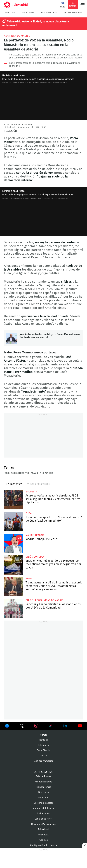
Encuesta (31, 492)
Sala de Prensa (44, 776)
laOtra (44, 756)
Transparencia (44, 787)
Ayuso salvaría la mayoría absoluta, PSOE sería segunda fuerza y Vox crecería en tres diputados (14, 500)
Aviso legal (44, 835)
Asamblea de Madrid (17, 36)
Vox (27, 473)
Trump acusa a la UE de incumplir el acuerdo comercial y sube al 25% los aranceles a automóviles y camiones (14, 587)
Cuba (29, 513)
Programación (73, 13)
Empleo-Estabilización (44, 808)
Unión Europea (35, 557)
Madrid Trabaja (35, 535)
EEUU (29, 579)
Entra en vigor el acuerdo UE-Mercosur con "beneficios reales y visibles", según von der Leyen (14, 565)
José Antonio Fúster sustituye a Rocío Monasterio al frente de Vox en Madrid (12, 338)
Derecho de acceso (44, 803)
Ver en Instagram (36, 726)
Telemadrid (44, 745)
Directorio (44, 792)
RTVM (44, 735)
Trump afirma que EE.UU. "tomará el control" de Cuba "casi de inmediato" (14, 522)
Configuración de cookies (43, 845)
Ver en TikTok (51, 726)
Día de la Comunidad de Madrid (44, 600)
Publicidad (44, 798)
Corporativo (44, 772)
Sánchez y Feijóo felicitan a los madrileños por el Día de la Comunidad (14, 609)
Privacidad (43, 829)
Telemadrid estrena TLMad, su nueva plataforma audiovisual (36, 24)
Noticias (10, 13)
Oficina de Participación (44, 824)
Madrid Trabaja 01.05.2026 (14, 543)
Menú (82, 5)
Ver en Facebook (7, 726)
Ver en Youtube (80, 726)
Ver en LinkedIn (65, 726)
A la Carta (28, 13)
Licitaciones (43, 814)
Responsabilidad (43, 782)
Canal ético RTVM (43, 819)
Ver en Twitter (22, 726)
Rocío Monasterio (14, 473)
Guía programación (43, 761)
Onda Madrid (49, 13)
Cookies (43, 840)
